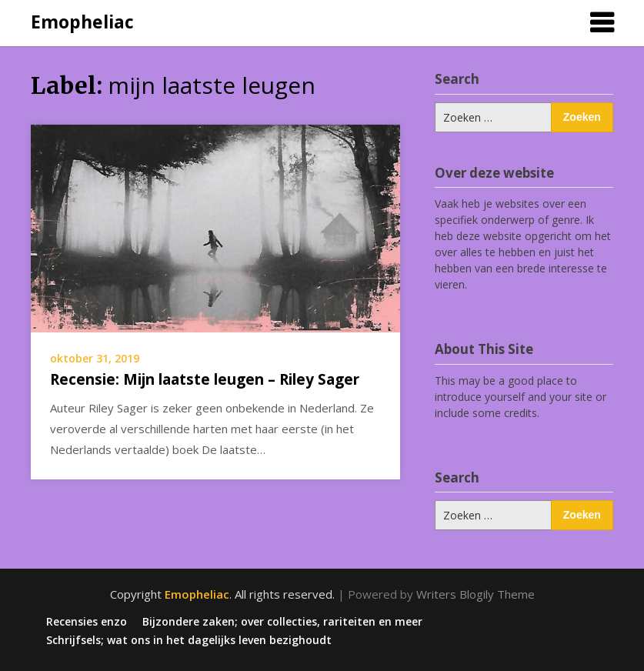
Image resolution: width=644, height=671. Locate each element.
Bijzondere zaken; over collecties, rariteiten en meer (282, 622)
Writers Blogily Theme (475, 594)
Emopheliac (82, 22)
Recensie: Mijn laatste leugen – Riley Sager (205, 379)
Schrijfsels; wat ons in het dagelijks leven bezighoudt (189, 640)
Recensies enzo (87, 622)
